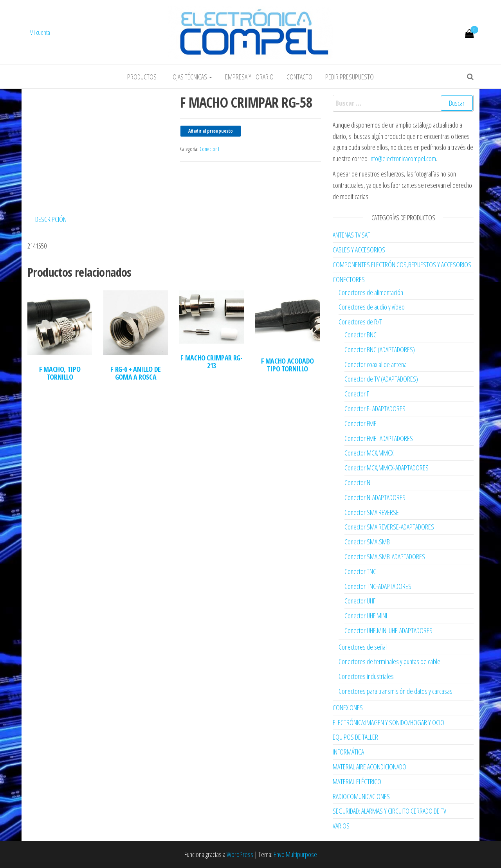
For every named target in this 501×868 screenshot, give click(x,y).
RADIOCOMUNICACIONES (361, 796)
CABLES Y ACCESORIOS (359, 250)
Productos (142, 77)
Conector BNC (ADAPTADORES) (380, 349)
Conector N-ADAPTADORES (375, 497)
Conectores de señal (363, 647)
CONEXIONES (348, 708)
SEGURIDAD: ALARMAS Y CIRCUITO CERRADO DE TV (389, 811)
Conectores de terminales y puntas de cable (389, 661)
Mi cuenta (40, 32)
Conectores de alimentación (371, 292)
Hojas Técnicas (191, 77)
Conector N (357, 483)
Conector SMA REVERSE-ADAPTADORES (389, 527)
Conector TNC (360, 571)
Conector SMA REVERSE (372, 512)
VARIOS (341, 826)
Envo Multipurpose (295, 854)
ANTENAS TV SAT (351, 235)
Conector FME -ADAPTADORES (379, 438)
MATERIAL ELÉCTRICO (357, 782)
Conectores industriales (366, 676)
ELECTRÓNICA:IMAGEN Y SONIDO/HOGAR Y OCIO (388, 722)
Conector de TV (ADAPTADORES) (381, 379)
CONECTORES (349, 279)
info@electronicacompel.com (403, 158)
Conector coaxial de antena (376, 364)
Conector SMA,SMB (367, 542)
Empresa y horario (249, 77)
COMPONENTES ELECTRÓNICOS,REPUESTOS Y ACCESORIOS (402, 265)
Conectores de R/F (360, 322)
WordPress (240, 854)
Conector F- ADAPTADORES (375, 409)
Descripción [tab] (51, 219)
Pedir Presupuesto (350, 77)
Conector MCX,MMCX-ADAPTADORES (387, 468)
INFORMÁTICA (348, 752)
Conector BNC (360, 335)
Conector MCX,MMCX (369, 453)
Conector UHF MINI (366, 616)
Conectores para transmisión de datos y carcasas (396, 691)
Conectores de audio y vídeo (372, 307)
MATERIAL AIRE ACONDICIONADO (369, 767)
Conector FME (360, 423)
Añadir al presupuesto (211, 131)
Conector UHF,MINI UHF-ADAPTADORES (388, 630)
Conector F (210, 149)
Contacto (299, 77)
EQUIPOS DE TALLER (355, 737)
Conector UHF (360, 601)
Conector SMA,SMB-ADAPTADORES (385, 556)
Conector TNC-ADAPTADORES (378, 586)
